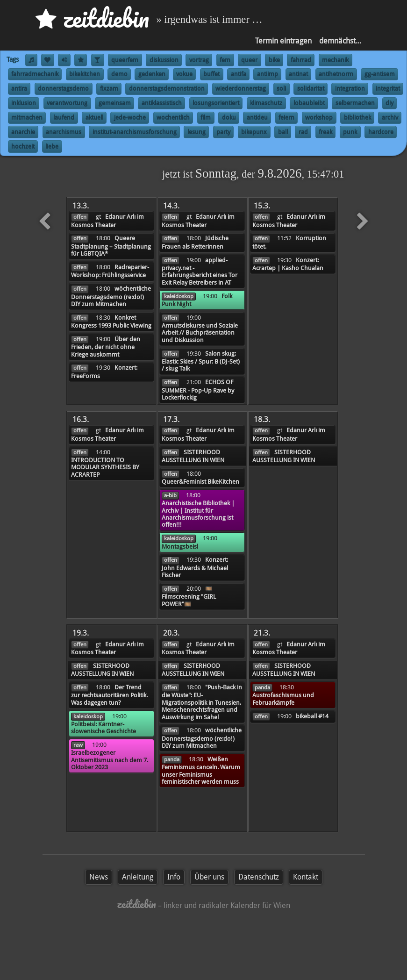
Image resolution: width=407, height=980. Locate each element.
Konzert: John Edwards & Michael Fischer (195, 567)
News (99, 877)
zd (92, 18)
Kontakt (306, 877)
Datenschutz (259, 877)
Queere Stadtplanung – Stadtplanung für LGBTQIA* (111, 246)
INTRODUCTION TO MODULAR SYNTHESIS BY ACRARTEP (105, 467)
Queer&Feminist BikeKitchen (200, 482)
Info (174, 877)
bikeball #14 (312, 716)
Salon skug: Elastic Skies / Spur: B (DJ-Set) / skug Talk (201, 361)
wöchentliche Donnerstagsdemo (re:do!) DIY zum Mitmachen (111, 296)
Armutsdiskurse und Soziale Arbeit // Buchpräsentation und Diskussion (200, 333)
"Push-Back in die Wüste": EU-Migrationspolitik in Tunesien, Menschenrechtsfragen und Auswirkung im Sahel (202, 702)
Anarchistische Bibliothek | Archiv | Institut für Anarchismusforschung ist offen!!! (198, 514)
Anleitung (138, 877)
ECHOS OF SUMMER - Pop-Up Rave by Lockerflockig (198, 390)
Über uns (209, 877)
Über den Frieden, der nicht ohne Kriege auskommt (106, 347)
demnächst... (340, 41)
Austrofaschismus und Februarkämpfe (283, 699)
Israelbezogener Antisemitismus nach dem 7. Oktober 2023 (110, 760)
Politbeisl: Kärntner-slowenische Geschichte (104, 728)
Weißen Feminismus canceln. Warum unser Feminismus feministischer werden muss (201, 770)
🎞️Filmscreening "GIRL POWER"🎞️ (189, 596)
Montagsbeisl (180, 547)
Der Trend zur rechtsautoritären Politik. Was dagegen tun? (109, 695)
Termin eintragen (283, 41)
